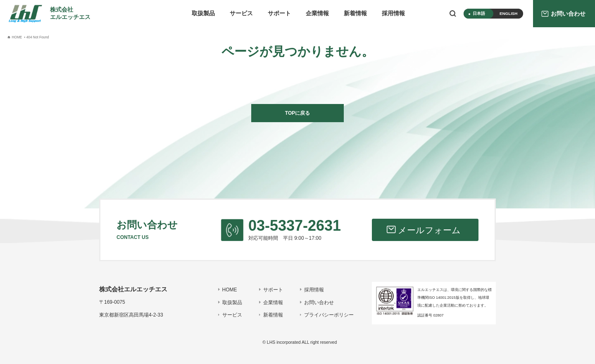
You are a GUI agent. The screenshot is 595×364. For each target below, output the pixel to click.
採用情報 (393, 13)
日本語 (479, 13)
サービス (241, 13)
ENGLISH (508, 13)
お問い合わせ (319, 303)
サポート (279, 13)
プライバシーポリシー (329, 315)
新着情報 (355, 13)
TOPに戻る (297, 113)
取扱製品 (203, 13)
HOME (230, 290)
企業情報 (317, 13)
